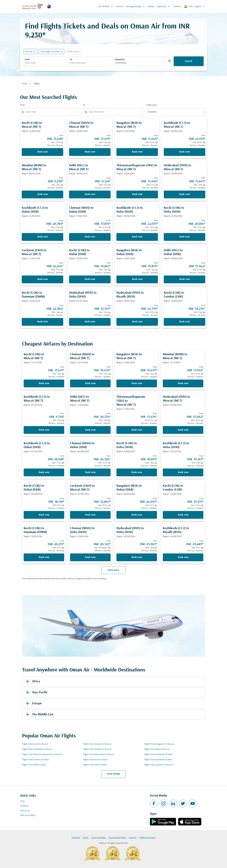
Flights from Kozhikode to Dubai (158, 754)
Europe (33, 704)
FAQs (22, 801)
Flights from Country (147, 838)
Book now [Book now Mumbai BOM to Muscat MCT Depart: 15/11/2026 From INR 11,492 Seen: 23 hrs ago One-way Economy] (183, 383)
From (27, 60)
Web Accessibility (28, 815)
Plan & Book (107, 6)
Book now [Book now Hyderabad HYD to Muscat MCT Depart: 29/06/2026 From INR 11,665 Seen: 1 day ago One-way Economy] (185, 194)
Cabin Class (152, 105)
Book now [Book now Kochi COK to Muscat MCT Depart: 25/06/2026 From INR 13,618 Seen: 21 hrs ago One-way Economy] (43, 152)
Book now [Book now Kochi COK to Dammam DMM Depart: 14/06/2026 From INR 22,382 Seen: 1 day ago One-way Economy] (43, 322)
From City (133, 838)
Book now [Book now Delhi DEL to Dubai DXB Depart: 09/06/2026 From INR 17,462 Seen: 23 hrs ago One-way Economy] (185, 279)
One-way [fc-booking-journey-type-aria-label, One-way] (29, 52)
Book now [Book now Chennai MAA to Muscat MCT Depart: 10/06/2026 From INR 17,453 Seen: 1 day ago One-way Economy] (90, 152)
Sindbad (177, 7)
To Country (76, 838)
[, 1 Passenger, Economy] (50, 52)
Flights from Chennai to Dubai (35, 760)
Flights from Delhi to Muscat (157, 749)
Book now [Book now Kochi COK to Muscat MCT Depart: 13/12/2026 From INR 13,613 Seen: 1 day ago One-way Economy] (44, 383)
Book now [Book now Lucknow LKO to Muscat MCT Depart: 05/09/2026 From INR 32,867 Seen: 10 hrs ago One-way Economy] (90, 515)
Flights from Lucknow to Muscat (158, 765)
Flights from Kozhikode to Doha (158, 760)
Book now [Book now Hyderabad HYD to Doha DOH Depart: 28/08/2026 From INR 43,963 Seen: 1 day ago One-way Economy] (137, 557)
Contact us (25, 811)
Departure (120, 60)
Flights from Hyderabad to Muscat (99, 754)
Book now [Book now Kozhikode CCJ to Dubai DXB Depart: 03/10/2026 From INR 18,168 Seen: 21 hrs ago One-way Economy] (44, 472)
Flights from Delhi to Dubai (34, 765)
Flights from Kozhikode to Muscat (37, 749)
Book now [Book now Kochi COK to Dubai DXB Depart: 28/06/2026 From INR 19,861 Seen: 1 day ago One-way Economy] (90, 279)
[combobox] (45, 63)
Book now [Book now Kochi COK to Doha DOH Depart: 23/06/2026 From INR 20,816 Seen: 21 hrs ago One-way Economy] (185, 237)
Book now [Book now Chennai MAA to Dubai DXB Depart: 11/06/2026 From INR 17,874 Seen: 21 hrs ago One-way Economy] (90, 237)
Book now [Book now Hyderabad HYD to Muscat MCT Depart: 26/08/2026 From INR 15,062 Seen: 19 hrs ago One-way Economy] (183, 430)
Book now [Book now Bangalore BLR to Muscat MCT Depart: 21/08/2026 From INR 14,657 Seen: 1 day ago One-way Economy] (137, 383)
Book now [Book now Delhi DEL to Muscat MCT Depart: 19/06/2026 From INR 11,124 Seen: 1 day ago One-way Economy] (90, 194)
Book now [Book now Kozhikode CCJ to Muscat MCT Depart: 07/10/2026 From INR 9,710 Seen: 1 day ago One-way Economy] (44, 430)
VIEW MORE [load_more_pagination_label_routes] (113, 774)
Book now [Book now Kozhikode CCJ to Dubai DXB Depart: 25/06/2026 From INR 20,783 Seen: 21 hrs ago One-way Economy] (43, 237)
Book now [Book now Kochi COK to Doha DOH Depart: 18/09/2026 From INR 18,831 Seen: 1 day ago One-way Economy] (137, 472)
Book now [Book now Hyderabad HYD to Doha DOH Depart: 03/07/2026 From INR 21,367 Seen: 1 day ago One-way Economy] (90, 322)
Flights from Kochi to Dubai (95, 760)
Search (189, 61)
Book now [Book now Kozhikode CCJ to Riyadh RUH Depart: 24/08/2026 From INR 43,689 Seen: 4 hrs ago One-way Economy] (183, 557)
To (71, 60)
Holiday (151, 7)
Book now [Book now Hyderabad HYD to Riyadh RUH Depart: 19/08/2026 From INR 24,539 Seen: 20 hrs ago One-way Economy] (137, 322)
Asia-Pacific (36, 692)
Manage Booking (136, 6)
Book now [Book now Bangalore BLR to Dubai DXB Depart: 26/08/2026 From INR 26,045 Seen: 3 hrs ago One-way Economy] (137, 515)
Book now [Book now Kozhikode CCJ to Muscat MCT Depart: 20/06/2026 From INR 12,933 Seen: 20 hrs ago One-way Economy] (185, 152)
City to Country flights (117, 838)
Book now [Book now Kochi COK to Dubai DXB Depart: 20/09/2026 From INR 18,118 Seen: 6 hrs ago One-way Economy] (44, 515)
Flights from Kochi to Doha (95, 765)
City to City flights (99, 838)
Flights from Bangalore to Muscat (159, 744)
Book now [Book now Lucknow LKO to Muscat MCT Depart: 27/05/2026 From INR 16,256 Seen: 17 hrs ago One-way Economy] (43, 279)
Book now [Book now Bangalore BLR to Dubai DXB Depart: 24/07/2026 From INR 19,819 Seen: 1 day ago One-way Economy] (137, 279)
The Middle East (39, 715)
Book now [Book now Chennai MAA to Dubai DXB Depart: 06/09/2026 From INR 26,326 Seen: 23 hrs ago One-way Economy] (90, 472)
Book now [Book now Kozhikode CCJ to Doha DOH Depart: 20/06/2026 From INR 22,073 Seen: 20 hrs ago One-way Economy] (137, 237)
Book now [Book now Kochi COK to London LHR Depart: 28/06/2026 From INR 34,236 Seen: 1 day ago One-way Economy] (185, 322)
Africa (32, 681)
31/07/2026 (120, 63)
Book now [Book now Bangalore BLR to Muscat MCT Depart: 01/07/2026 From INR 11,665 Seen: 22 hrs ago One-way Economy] (137, 152)
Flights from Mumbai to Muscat (97, 749)
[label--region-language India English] (195, 6)
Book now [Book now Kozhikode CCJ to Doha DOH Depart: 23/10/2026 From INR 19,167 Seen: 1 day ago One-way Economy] (183, 472)
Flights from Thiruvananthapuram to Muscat (42, 754)
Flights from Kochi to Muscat (35, 744)
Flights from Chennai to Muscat (97, 744)
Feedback (24, 806)
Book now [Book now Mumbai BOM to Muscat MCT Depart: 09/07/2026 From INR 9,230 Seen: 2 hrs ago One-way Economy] (43, 194)
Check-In (120, 7)
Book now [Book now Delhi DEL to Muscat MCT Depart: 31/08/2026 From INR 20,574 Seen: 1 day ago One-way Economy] (90, 430)
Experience (164, 6)
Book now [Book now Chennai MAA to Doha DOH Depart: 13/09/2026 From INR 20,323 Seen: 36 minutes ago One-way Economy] (90, 557)
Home (25, 84)
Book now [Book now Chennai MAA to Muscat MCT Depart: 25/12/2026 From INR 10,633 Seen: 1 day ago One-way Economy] (90, 383)
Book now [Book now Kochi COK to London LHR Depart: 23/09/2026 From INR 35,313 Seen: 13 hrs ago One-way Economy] (183, 515)
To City (86, 838)
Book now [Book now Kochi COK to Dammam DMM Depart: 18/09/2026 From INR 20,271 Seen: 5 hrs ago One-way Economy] (44, 557)
